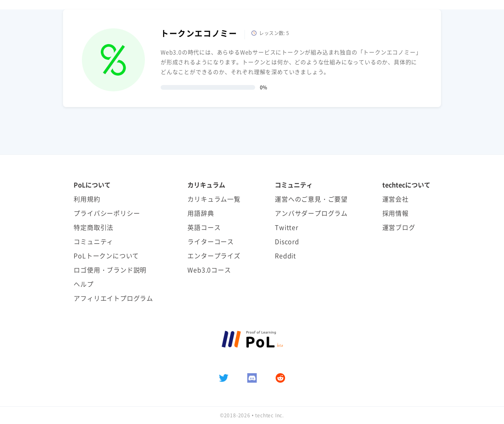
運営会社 (396, 199)
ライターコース (211, 241)
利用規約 (87, 199)
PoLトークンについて (106, 256)
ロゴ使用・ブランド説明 (110, 270)
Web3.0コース (209, 270)
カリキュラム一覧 (214, 199)
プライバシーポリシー (107, 213)
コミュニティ (94, 241)
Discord (287, 241)
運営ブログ (399, 227)
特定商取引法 (94, 227)
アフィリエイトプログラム (113, 298)
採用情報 (396, 213)
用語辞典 (201, 213)
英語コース (204, 227)
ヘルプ (83, 284)
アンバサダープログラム (311, 213)
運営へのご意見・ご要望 (311, 199)
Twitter (287, 227)
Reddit (285, 256)
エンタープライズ (214, 256)
